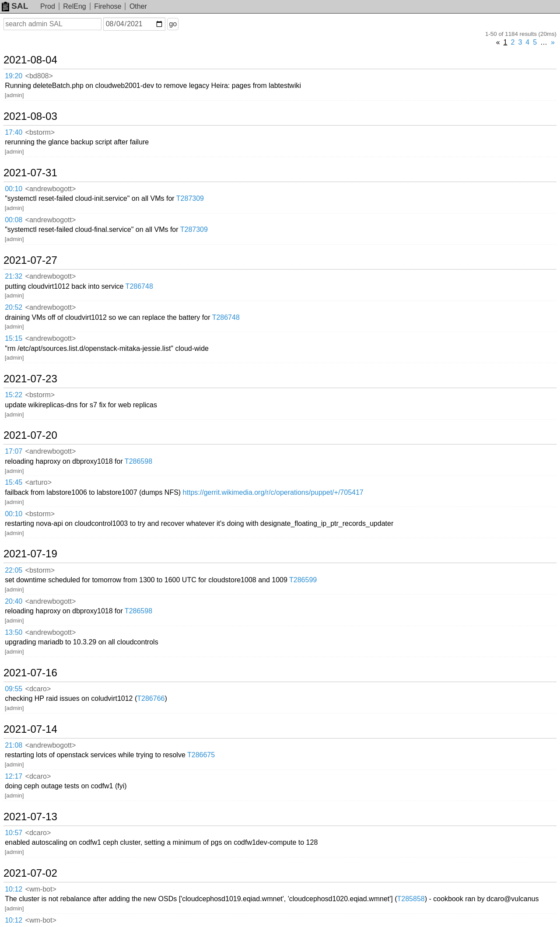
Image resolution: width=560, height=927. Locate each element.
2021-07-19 (30, 554)
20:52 (14, 307)
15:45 (14, 482)
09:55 (14, 689)
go (173, 24)
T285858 (411, 899)
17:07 (14, 451)
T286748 (139, 286)
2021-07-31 (30, 173)
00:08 (14, 220)
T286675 (201, 755)
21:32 (14, 276)
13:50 (14, 632)
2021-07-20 (30, 435)
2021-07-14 (30, 729)
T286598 (138, 461)
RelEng (74, 6)
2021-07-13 (30, 817)
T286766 (151, 698)
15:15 (14, 338)
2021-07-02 (30, 873)
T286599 (303, 580)
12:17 (14, 776)
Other (138, 6)
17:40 (14, 132)
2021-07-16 (30, 673)
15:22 (14, 395)
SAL (15, 6)
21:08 (14, 745)
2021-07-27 (30, 260)
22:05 (14, 570)
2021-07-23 (30, 379)
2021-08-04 (30, 60)
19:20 (14, 76)
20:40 (14, 601)
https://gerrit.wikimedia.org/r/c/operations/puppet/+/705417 (273, 492)
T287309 (190, 198)
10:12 (14, 889)
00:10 (14, 189)
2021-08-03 (30, 116)
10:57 (14, 833)
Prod (48, 6)
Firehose (108, 6)
